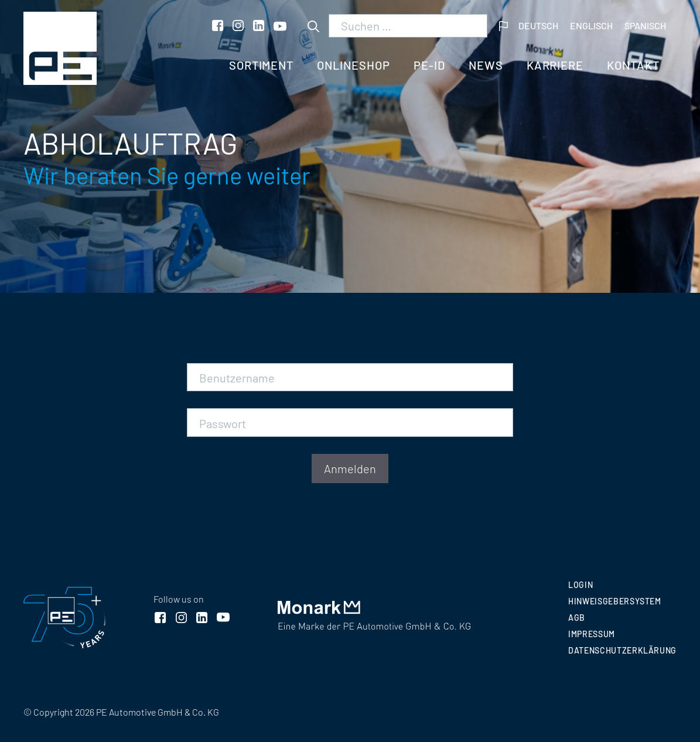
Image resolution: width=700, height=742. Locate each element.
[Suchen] (313, 26)
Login (581, 585)
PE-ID (429, 65)
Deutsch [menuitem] (538, 25)
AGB (577, 618)
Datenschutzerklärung (622, 650)
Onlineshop (354, 65)
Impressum (592, 634)
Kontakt (633, 65)
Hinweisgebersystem (615, 601)
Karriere (555, 65)
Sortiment (262, 65)
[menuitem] (538, 26)
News (486, 65)
